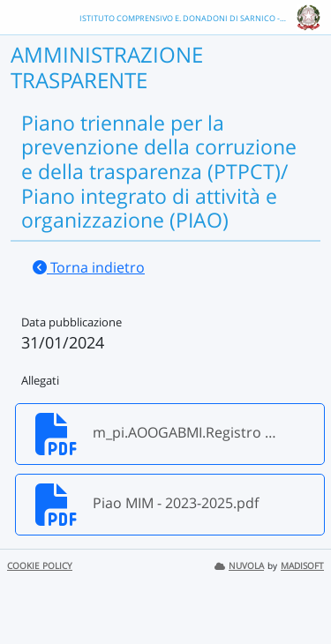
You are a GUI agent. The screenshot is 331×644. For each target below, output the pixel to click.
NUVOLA (239, 566)
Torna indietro (89, 267)
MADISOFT (302, 566)
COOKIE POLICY (40, 566)
